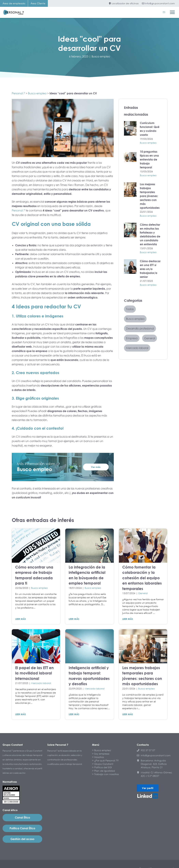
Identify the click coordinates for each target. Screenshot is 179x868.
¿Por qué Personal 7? (106, 760)
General (143, 593)
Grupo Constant (104, 764)
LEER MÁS (20, 619)
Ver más (96, 467)
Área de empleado (14, 3)
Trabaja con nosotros (106, 774)
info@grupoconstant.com (158, 3)
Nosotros (99, 757)
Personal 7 (18, 93)
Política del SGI (103, 767)
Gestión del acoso (22, 839)
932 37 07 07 (146, 750)
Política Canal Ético (22, 828)
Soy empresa (102, 754)
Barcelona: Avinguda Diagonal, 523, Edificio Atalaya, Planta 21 (152, 764)
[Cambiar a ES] (164, 12)
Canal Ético (22, 818)
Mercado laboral (41, 683)
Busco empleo (101, 56)
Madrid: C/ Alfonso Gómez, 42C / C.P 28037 (155, 774)
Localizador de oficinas (124, 3)
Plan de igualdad (105, 771)
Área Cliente (38, 3)
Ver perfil (148, 788)
